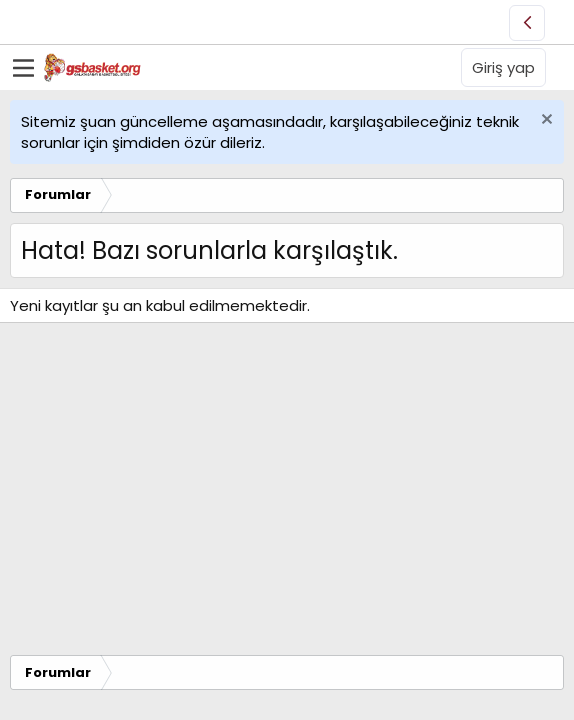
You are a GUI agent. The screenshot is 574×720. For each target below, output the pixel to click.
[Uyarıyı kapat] (544, 121)
